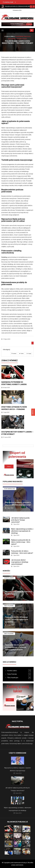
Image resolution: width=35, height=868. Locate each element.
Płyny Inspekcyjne (10, 489)
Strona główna (10, 36)
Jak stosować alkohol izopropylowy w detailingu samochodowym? (20, 562)
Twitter (22, 354)
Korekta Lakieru (9, 578)
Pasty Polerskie (9, 606)
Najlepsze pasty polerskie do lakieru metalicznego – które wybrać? (21, 542)
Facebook (14, 354)
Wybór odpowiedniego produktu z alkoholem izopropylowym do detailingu (22, 531)
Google (29, 354)
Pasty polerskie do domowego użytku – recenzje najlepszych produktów (17, 619)
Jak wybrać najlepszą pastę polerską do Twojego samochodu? (20, 520)
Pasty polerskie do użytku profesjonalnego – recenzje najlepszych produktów (16, 647)
